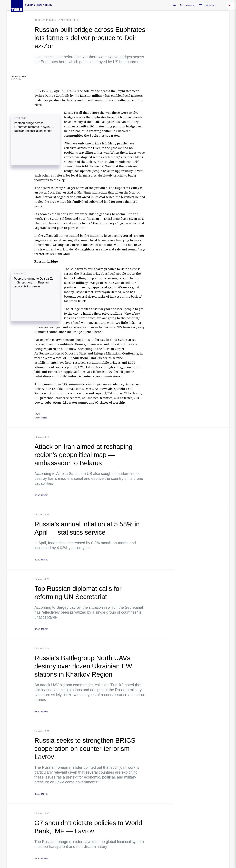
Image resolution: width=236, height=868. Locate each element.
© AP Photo (16, 79)
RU (174, 5)
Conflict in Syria (45, 20)
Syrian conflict (41, 418)
